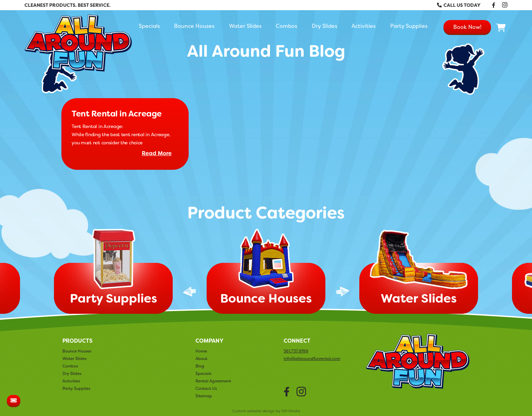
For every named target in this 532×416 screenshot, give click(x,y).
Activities (364, 26)
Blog (200, 366)
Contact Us (206, 388)
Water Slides (245, 26)
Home (201, 351)
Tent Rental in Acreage (117, 114)
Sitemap (204, 396)
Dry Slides (325, 26)
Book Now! (467, 27)
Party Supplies (409, 26)
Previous (189, 292)
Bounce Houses (194, 26)
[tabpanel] (266, 273)
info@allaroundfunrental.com (312, 359)
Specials (149, 26)
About (201, 358)
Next (343, 292)
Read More (157, 153)
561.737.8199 (296, 351)
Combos (287, 26)
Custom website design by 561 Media (266, 411)
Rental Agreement (213, 381)
